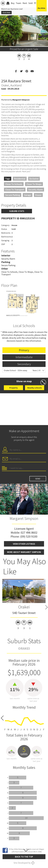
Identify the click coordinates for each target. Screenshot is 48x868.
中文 (36, 3)
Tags (8, 179)
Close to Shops (34, 184)
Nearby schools (35, 388)
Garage (28, 195)
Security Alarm (36, 190)
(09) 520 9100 (29, 536)
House (38, 195)
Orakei (24, 607)
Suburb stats (17, 211)
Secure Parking (13, 195)
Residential (20, 179)
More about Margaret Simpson (24, 552)
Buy (13, 3)
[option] (24, 304)
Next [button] (46, 607)
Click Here (6, 13)
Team (18, 3)
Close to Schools (14, 184)
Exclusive (34, 179)
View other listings (24, 544)
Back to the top (24, 857)
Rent (25, 3)
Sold (31, 3)
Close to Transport (15, 190)
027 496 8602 (29, 533)
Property (14, 388)
